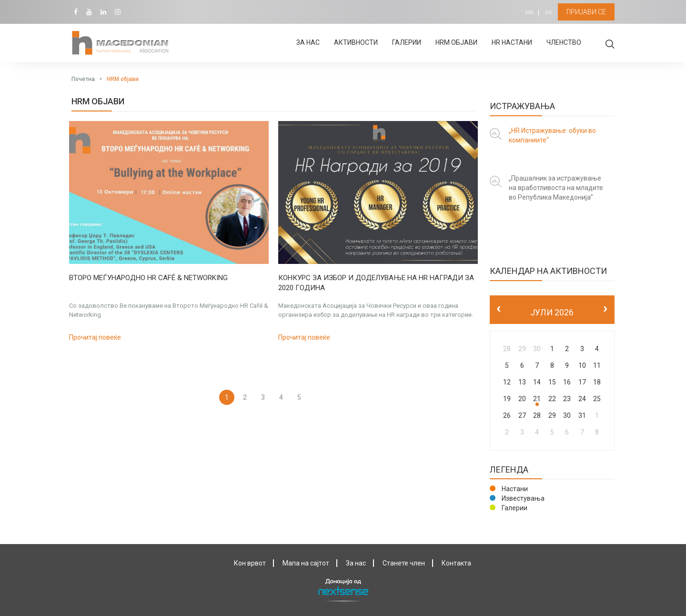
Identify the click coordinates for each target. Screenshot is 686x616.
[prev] (499, 309)
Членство (564, 42)
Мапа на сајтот (306, 563)
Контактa (456, 563)
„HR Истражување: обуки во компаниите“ (552, 135)
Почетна (83, 79)
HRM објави (456, 42)
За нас (308, 42)
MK (528, 13)
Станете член (404, 563)
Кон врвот (250, 563)
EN (546, 13)
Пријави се (585, 12)
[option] (169, 232)
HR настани (512, 42)
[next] (605, 309)
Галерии (407, 42)
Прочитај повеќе (95, 337)
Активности (356, 42)
